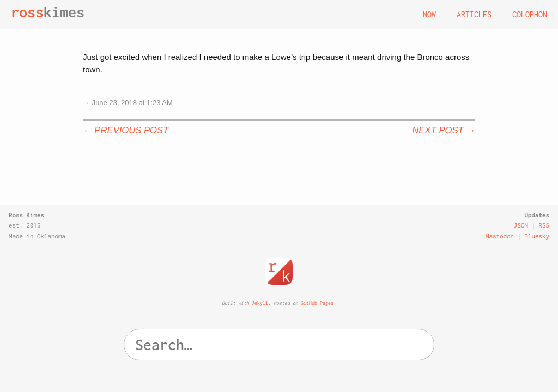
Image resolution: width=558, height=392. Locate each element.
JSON (521, 225)
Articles (474, 14)
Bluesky (537, 236)
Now (429, 14)
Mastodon (500, 236)
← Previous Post (126, 130)
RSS (544, 225)
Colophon (530, 14)
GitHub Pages (317, 303)
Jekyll (260, 303)
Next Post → (444, 130)
